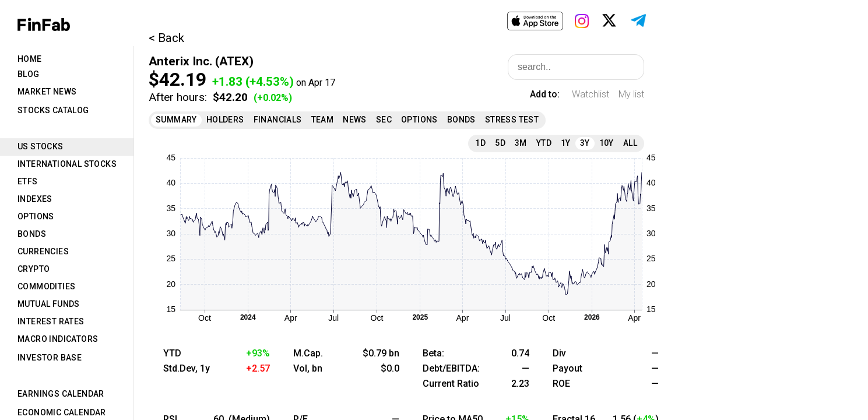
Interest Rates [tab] (51, 321)
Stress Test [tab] (512, 120)
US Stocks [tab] (41, 146)
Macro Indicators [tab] (58, 339)
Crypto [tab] (34, 269)
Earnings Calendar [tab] (61, 394)
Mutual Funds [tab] (49, 304)
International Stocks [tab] (67, 164)
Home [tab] (30, 59)
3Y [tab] (585, 143)
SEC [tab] (384, 120)
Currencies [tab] (43, 251)
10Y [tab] (607, 143)
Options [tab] (36, 216)
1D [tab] (480, 143)
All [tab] (630, 143)
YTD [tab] (544, 143)
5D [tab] (500, 143)
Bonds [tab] (32, 234)
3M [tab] (521, 143)
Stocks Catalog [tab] (53, 110)
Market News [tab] (47, 92)
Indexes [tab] (35, 199)
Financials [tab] (278, 120)
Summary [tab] (176, 120)
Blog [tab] (29, 74)
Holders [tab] (225, 120)
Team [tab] (323, 120)
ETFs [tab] (28, 181)
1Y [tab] (566, 143)
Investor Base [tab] (50, 358)
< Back (166, 38)
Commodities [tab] (46, 286)
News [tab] (355, 120)
